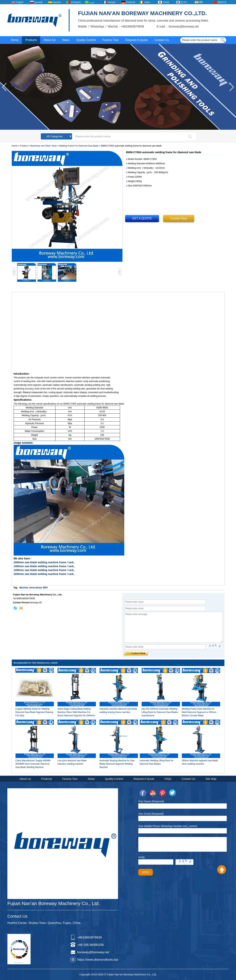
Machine (24, 588)
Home (15, 40)
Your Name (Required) (151, 801)
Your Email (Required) (151, 814)
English (20, 2)
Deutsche (131, 2)
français (112, 2)
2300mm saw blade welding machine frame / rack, (44, 562)
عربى (92, 2)
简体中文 (222, 2)
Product (24, 146)
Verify (142, 857)
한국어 (184, 2)
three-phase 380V (39, 588)
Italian (147, 2)
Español (57, 2)
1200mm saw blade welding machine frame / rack (44, 570)
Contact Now (179, 218)
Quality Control (86, 40)
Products (31, 40)
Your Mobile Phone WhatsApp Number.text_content (168, 826)
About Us (50, 40)
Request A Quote (137, 40)
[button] (232, 87)
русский (38, 2)
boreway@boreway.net (93, 952)
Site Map (211, 779)
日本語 (166, 2)
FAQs (168, 779)
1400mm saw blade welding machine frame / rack (44, 566)
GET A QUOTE (142, 218)
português (76, 2)
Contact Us (162, 40)
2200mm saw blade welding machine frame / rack (44, 574)
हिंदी (201, 2)
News (66, 40)
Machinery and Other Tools (43, 146)
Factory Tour (111, 40)
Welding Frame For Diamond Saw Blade (79, 146)
